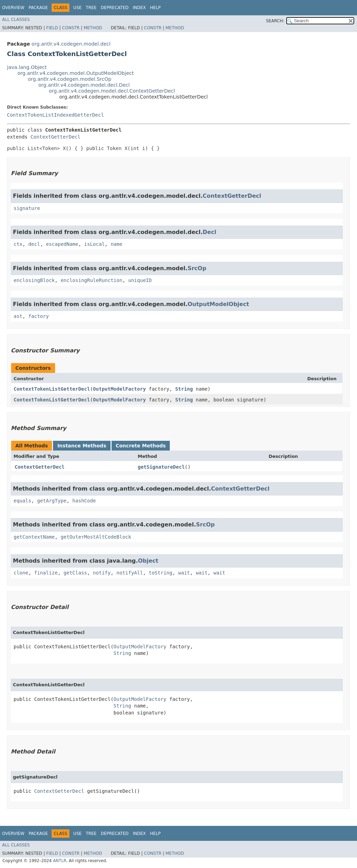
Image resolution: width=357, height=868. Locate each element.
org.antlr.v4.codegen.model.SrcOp (70, 79)
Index (139, 8)
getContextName (34, 537)
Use (77, 8)
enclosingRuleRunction (92, 280)
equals (22, 501)
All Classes (16, 19)
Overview (13, 8)
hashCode (84, 501)
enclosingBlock (34, 280)
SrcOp (197, 268)
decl (34, 244)
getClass (75, 573)
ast (18, 316)
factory (39, 316)
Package (38, 8)
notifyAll (130, 573)
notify (102, 573)
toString (161, 573)
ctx (18, 244)
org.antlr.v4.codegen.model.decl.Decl (84, 85)
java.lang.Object (27, 67)
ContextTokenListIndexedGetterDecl (55, 115)
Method (93, 28)
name (116, 244)
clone (21, 573)
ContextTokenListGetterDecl (52, 389)
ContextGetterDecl (55, 137)
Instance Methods (82, 446)
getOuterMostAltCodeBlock (96, 537)
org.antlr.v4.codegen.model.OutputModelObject (76, 73)
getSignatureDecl (161, 467)
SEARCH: (275, 21)
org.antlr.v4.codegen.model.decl (71, 44)
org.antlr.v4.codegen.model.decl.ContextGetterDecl (112, 91)
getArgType (52, 501)
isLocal (94, 244)
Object (148, 561)
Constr (71, 28)
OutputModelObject (218, 304)
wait (184, 573)
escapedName (62, 244)
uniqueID (140, 280)
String (184, 389)
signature (27, 208)
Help (155, 8)
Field (52, 28)
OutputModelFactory (120, 389)
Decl (209, 232)
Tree (91, 8)
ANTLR (60, 861)
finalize (46, 573)
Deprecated (115, 8)
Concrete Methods (141, 446)
